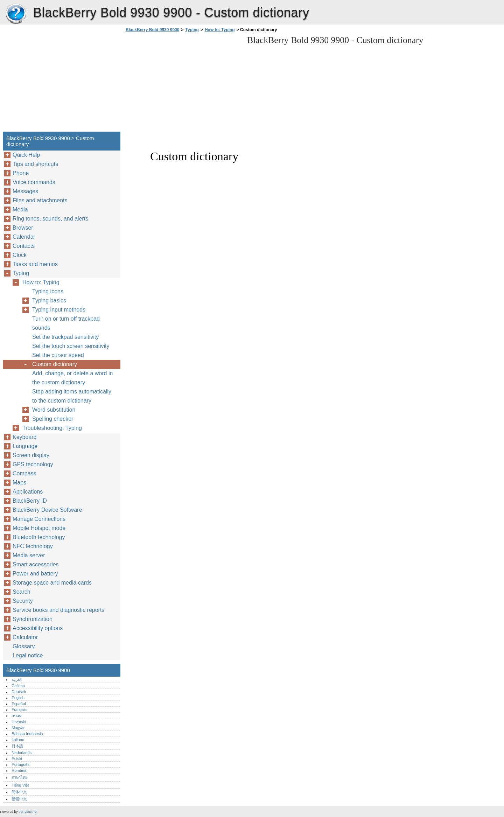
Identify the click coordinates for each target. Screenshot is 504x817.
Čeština (18, 686)
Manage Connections (39, 519)
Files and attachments (40, 200)
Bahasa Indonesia (27, 734)
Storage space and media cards (52, 583)
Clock (20, 255)
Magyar (18, 728)
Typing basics (49, 301)
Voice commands (34, 182)
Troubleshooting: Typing (52, 428)
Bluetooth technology (39, 537)
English (18, 698)
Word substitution (54, 410)
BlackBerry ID (30, 501)
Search (22, 592)
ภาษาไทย (20, 777)
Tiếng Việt (20, 785)
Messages (25, 191)
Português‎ (20, 764)
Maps (19, 483)
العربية (17, 679)
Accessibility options (38, 628)
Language (25, 446)
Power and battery (35, 574)
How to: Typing (220, 30)
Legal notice (28, 655)
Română (19, 770)
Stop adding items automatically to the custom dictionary (72, 396)
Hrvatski (19, 722)
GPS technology (33, 464)
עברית (16, 715)
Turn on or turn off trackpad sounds (66, 323)
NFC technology (33, 546)
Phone (21, 173)
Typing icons (48, 291)
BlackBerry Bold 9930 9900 (16, 14)
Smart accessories (36, 564)
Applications (28, 492)
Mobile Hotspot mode (39, 528)
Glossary (24, 646)
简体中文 (19, 792)
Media (20, 210)
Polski (17, 759)
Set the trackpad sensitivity (65, 337)
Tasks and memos (35, 264)
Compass (24, 473)
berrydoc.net (28, 812)
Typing (192, 30)
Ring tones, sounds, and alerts (50, 219)
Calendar (24, 237)
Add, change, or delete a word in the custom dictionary (72, 378)
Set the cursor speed (58, 355)
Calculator (25, 637)
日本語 (17, 746)
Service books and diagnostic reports (58, 610)
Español (19, 704)
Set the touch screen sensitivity (71, 346)
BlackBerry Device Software (47, 510)
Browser (23, 228)
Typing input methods (59, 310)
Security (23, 601)
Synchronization (33, 619)
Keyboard (25, 437)
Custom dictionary (55, 364)
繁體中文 (19, 799)
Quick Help (26, 155)
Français (19, 710)
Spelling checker (53, 419)
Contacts (24, 246)
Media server (29, 555)
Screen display (31, 455)
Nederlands (22, 753)
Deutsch (19, 692)
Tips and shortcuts (35, 164)
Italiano (18, 740)
